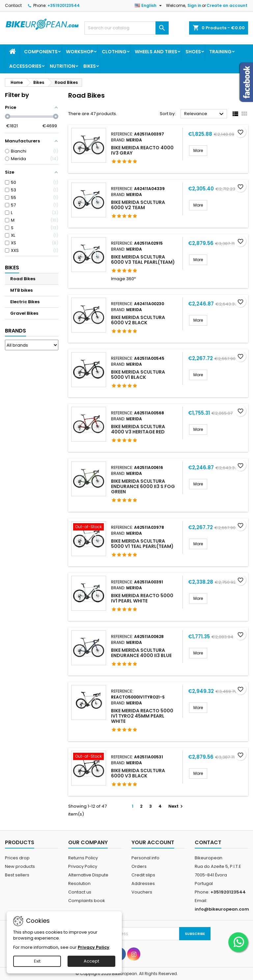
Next (176, 806)
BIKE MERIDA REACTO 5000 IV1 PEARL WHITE (142, 598)
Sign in (194, 5)
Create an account (227, 5)
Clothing (114, 52)
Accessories (25, 66)
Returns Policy (83, 858)
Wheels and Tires (156, 52)
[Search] (126, 28)
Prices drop (17, 858)
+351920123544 (64, 5)
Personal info (145, 858)
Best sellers (17, 875)
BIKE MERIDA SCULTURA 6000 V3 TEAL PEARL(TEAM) (143, 259)
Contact (13, 5)
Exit (37, 961)
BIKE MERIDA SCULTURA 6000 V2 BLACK (138, 320)
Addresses (143, 883)
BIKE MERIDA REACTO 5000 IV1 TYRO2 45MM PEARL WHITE (142, 716)
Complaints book (87, 901)
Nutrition (62, 66)
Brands (15, 331)
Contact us (80, 892)
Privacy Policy (83, 866)
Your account (153, 842)
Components (41, 52)
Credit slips (143, 875)
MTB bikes (21, 290)
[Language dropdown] (149, 6)
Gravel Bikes (24, 313)
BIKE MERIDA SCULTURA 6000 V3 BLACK (138, 773)
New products (20, 866)
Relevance (205, 114)
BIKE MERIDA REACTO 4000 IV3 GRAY (142, 150)
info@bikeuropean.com (222, 909)
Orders (139, 866)
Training (220, 52)
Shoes (193, 52)
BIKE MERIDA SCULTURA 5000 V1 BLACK (138, 375)
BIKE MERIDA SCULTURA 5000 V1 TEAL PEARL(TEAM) (142, 544)
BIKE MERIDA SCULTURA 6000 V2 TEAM (138, 205)
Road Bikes (23, 279)
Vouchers (142, 892)
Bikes (90, 66)
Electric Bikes (25, 302)
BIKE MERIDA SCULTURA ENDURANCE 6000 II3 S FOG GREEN (143, 486)
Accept (91, 961)
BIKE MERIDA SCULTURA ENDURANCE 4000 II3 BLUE (141, 653)
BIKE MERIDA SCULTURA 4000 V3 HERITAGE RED (138, 429)
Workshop (80, 52)
